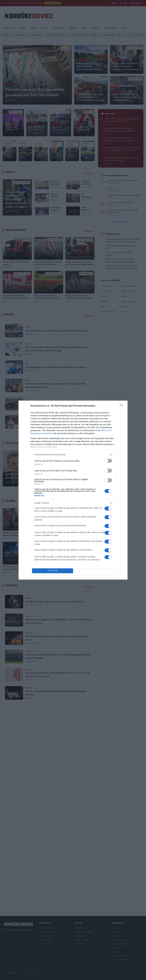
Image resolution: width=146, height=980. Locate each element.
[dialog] (73, 490)
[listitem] (73, 455)
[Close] (122, 406)
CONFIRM (53, 571)
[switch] (108, 461)
